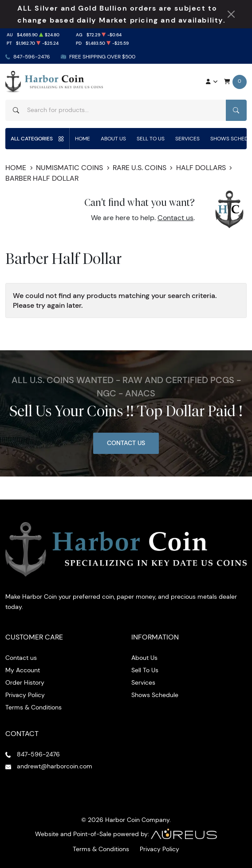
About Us (113, 138)
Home (83, 138)
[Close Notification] (231, 14)
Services (187, 138)
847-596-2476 (32, 56)
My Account (23, 670)
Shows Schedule (155, 695)
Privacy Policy (25, 695)
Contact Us (126, 443)
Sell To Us (151, 138)
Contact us (175, 218)
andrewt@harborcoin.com (55, 766)
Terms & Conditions (33, 707)
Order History (25, 682)
